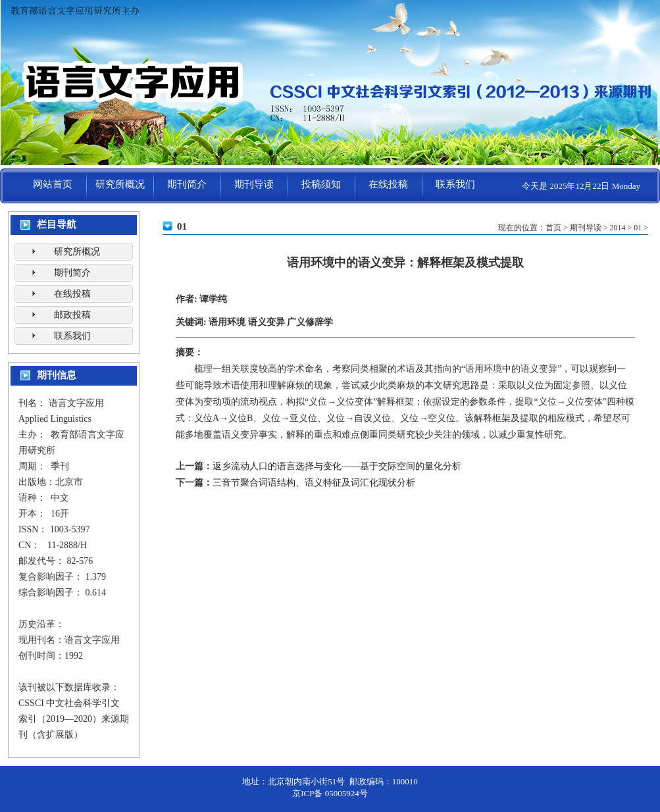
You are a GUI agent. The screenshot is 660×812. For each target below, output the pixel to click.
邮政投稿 (72, 315)
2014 (617, 228)
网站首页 (53, 184)
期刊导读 (254, 184)
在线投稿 (388, 184)
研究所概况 (120, 184)
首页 (553, 228)
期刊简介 (187, 184)
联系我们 (455, 184)
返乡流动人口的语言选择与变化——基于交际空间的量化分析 (337, 466)
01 (638, 228)
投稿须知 (321, 184)
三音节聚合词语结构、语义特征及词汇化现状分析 (314, 483)
